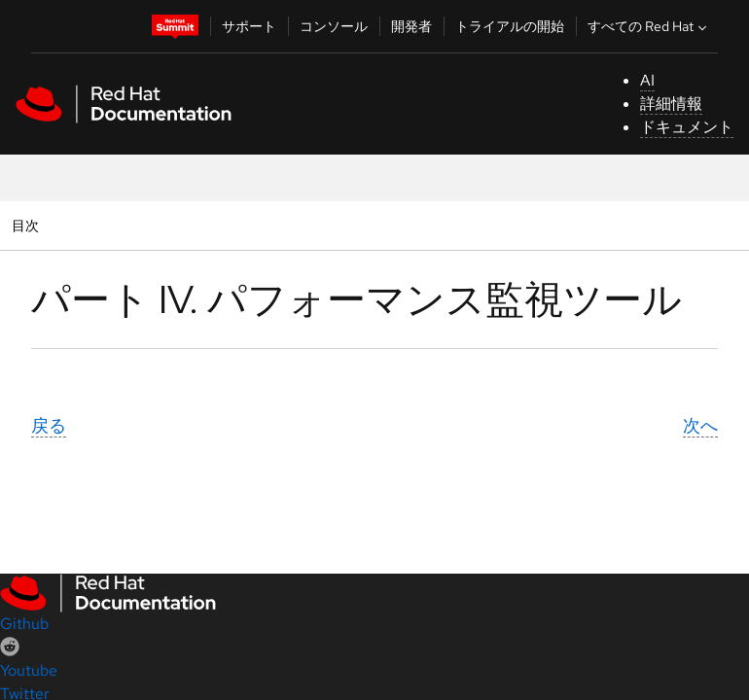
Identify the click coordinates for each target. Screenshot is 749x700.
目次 (28, 225)
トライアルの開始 (510, 26)
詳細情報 (671, 104)
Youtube (29, 670)
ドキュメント (687, 127)
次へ (700, 425)
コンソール (334, 26)
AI (647, 80)
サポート (249, 26)
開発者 (411, 26)
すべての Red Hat (649, 26)
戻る (49, 425)
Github (24, 624)
